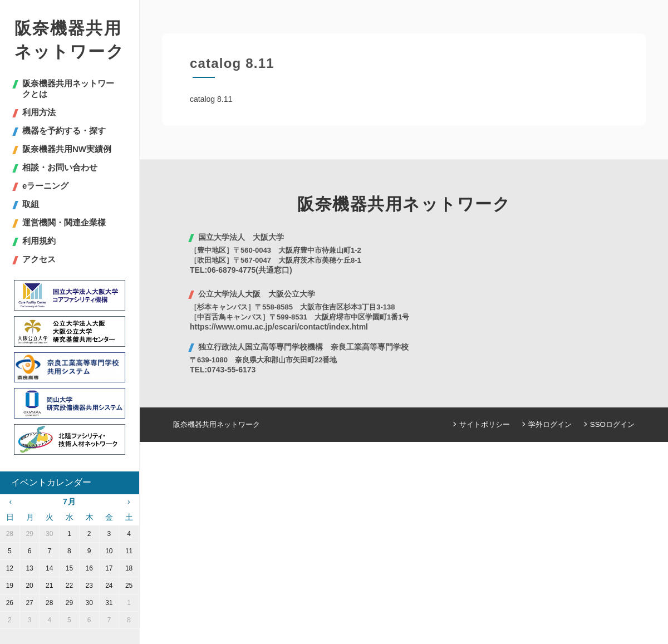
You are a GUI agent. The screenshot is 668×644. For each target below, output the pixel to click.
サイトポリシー (485, 424)
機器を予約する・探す (64, 131)
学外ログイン (551, 424)
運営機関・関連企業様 (64, 222)
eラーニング (45, 186)
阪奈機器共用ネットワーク (70, 40)
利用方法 (39, 112)
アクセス (39, 259)
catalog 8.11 (211, 99)
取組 (31, 204)
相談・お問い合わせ (60, 167)
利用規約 (39, 241)
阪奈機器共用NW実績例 (67, 149)
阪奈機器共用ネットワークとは (68, 89)
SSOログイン (613, 424)
